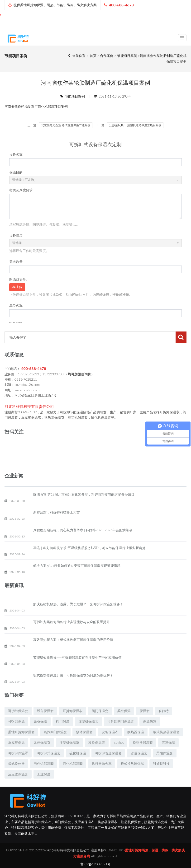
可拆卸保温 (16, 733)
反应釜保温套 (18, 786)
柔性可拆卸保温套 (21, 743)
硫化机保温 (46, 106)
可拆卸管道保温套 (108, 764)
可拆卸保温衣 (73, 722)
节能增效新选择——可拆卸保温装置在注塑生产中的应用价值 (77, 669)
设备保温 (40, 733)
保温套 (145, 722)
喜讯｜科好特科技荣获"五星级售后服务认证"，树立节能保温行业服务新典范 (89, 559)
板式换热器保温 (132, 775)
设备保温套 (45, 722)
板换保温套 (97, 754)
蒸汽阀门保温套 (55, 743)
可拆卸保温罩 (18, 764)
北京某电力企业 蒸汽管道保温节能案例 (66, 125)
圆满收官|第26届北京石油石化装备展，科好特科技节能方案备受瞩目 (84, 506)
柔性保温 (124, 722)
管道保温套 (139, 764)
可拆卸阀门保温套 (121, 733)
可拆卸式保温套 (49, 764)
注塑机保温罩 (69, 754)
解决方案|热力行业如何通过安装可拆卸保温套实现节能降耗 (77, 577)
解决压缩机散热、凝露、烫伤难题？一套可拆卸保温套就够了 (78, 615)
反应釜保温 (16, 754)
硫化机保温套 (73, 775)
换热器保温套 (143, 754)
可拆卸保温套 (18, 722)
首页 (93, 56)
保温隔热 (150, 733)
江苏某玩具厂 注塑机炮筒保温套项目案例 (135, 125)
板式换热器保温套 (166, 743)
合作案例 (107, 56)
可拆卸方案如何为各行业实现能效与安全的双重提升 (72, 633)
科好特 (164, 722)
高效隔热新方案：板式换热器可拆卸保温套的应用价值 (73, 651)
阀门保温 (63, 733)
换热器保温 (136, 743)
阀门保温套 (100, 722)
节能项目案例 (127, 56)
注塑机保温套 (88, 733)
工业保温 (44, 786)
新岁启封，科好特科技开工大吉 (57, 524)
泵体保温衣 (42, 754)
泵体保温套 (84, 743)
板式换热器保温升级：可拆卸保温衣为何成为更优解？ (73, 687)
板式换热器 (16, 775)
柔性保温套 (165, 764)
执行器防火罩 (102, 775)
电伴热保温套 (44, 775)
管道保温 (168, 754)
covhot (119, 754)
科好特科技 (161, 775)
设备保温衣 (110, 743)
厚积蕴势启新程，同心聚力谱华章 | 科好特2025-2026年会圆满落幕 (83, 541)
